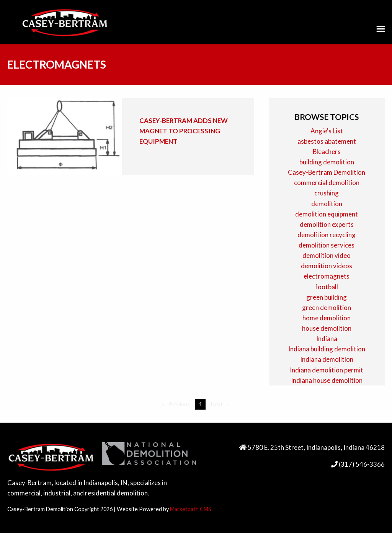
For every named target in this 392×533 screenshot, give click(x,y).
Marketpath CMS (191, 509)
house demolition (327, 328)
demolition (327, 204)
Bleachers (327, 152)
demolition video (327, 255)
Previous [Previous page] (181, 404)
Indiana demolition (327, 359)
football (327, 287)
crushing (327, 193)
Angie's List (327, 131)
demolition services (327, 245)
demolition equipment (327, 214)
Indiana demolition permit (327, 370)
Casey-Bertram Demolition (327, 172)
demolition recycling (327, 235)
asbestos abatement (327, 141)
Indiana (327, 339)
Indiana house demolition (327, 380)
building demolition (327, 162)
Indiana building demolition (327, 349)
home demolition (327, 318)
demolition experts (327, 224)
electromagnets (327, 276)
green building (327, 297)
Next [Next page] (222, 404)
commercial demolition (327, 183)
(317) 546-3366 (361, 464)
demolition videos (327, 266)
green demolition (327, 307)
